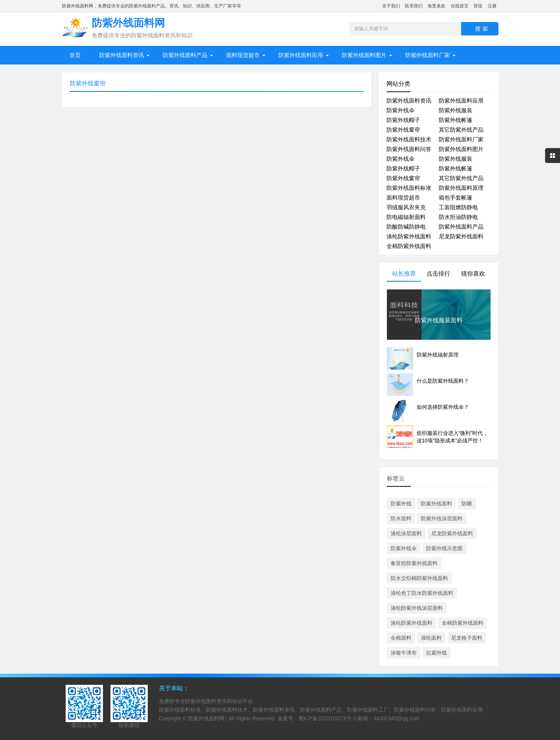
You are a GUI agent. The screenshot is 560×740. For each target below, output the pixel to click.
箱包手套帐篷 (456, 197)
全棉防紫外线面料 (409, 246)
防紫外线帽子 (403, 120)
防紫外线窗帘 (403, 130)
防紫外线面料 (437, 504)
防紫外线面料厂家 (428, 55)
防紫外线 (401, 504)
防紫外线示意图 (444, 548)
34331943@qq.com (396, 718)
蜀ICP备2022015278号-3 (328, 718)
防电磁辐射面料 (406, 217)
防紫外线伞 (401, 110)
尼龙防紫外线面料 (461, 236)
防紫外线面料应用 (301, 55)
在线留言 (460, 6)
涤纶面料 (431, 638)
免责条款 (437, 6)
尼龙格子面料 (467, 638)
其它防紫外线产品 (461, 130)
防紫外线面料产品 (185, 55)
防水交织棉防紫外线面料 (419, 578)
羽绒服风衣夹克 (406, 207)
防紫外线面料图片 (364, 55)
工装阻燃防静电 (458, 207)
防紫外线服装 (456, 110)
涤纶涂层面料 (406, 533)
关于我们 (391, 6)
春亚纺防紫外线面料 (414, 563)
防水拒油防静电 (458, 217)
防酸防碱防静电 (406, 227)
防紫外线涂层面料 (442, 518)
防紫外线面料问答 (409, 149)
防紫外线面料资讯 (122, 55)
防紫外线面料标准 (409, 188)
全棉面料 (401, 638)
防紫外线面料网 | (208, 718)
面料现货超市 (243, 55)
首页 (75, 55)
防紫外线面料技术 (409, 139)
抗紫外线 (437, 653)
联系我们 (414, 6)
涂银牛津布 (404, 653)
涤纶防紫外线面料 (409, 236)
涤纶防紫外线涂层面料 (417, 608)
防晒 (467, 504)
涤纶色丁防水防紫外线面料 (422, 593)
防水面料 (401, 518)
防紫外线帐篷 (456, 120)
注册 (492, 6)
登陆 (478, 6)
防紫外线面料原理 (461, 188)
